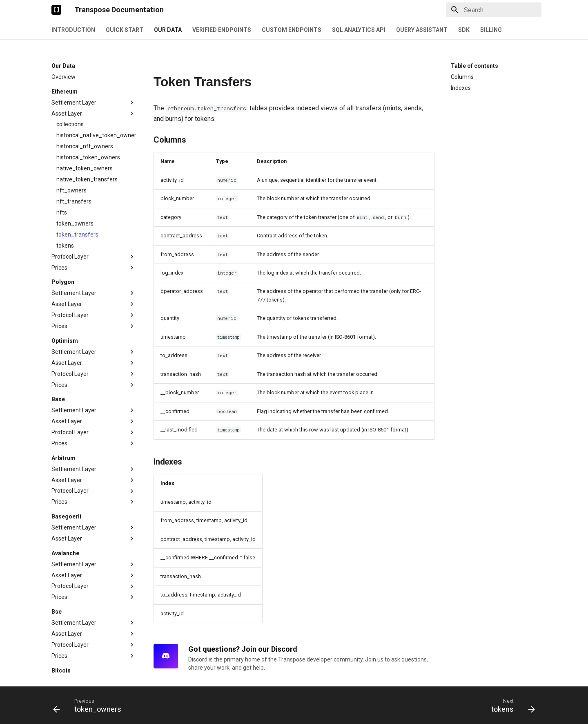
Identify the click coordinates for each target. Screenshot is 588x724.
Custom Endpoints (292, 30)
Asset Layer (94, 80)
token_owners (75, 190)
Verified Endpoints (222, 30)
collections (70, 90)
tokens (65, 212)
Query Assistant (422, 30)
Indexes (461, 88)
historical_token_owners (88, 123)
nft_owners (71, 156)
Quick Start (125, 30)
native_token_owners (85, 134)
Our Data (168, 30)
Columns (462, 77)
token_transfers (77, 201)
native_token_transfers (87, 145)
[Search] (494, 10)
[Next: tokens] (510, 705)
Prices (94, 234)
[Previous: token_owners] (90, 705)
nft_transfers (74, 168)
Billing (491, 30)
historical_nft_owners (85, 112)
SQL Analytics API (359, 30)
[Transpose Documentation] (56, 10)
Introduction (73, 30)
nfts (62, 179)
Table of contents (474, 66)
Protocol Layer (94, 223)
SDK (464, 30)
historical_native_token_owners (96, 101)
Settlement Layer (94, 69)
